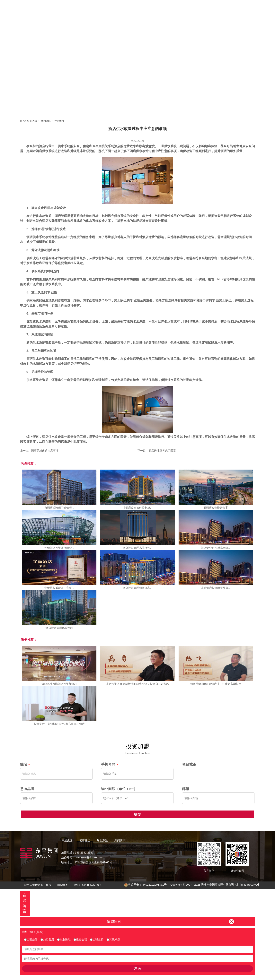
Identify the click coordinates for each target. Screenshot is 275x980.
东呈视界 (173, 7)
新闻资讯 (191, 7)
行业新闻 (59, 121)
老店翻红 (138, 7)
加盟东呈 (155, 7)
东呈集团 (120, 7)
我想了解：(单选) (33, 932)
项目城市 (189, 764)
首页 (102, 7)
